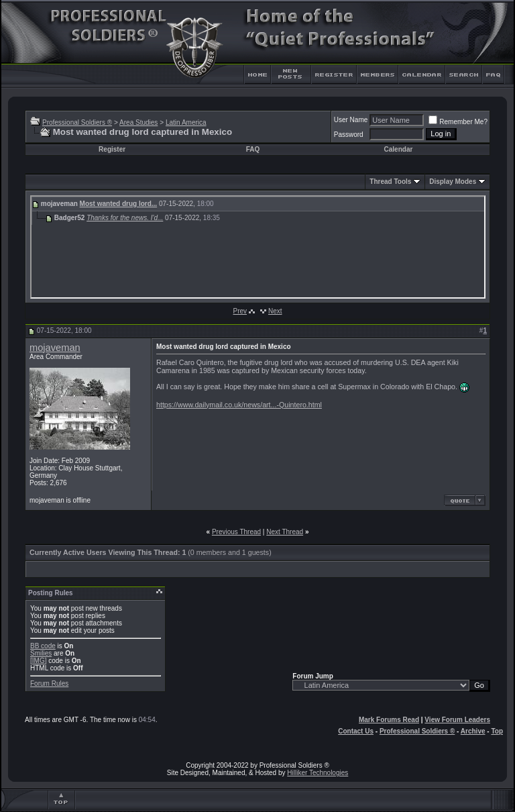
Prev (240, 311)
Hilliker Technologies (318, 773)
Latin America (186, 122)
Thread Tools (390, 182)
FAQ (253, 149)
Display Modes (453, 182)
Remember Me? (458, 122)
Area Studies (138, 122)
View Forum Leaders (457, 720)
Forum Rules (49, 683)
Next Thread (285, 532)
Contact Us (356, 731)
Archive (473, 731)
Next (275, 311)
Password (349, 135)
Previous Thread (236, 532)
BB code (43, 646)
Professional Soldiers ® (77, 122)
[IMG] (38, 661)
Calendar (399, 149)
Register (112, 149)
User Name (351, 120)
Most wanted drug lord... (119, 204)
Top (497, 731)
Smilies (41, 653)
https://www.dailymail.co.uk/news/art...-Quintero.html (239, 405)
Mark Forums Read (389, 720)
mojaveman (55, 348)
